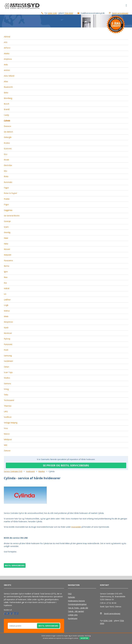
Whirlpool (8, 439)
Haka (6, 244)
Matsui (7, 311)
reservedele (76, 527)
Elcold (6, 160)
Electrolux (8, 165)
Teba (6, 395)
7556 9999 (69, 13)
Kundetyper (73, 618)
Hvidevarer (30, 471)
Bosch (7, 104)
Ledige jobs (73, 615)
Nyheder (71, 597)
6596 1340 (52, 13)
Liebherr (7, 300)
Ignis (6, 272)
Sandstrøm (8, 361)
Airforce (7, 48)
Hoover (7, 249)
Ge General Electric (12, 216)
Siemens (7, 383)
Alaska (7, 53)
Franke (7, 199)
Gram (6, 227)
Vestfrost (8, 417)
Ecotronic (8, 148)
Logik (6, 305)
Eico (6, 154)
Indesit (7, 288)
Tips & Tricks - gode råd (78, 608)
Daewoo (7, 126)
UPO (6, 411)
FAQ (70, 594)
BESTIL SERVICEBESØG (15, 565)
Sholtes (7, 378)
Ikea (6, 277)
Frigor (6, 204)
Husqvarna (8, 260)
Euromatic (8, 182)
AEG (6, 42)
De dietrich (8, 132)
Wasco (7, 434)
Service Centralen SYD (13, 471)
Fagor (6, 188)
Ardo (6, 65)
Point (6, 350)
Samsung (8, 356)
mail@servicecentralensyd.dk (93, 13)
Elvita (6, 176)
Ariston (7, 70)
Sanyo (6, 367)
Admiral (7, 37)
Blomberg (8, 98)
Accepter (84, 638)
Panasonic (8, 344)
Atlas (6, 81)
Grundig (7, 232)
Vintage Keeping (11, 423)
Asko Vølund (9, 76)
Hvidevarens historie (76, 601)
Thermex (8, 406)
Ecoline (7, 143)
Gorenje (7, 221)
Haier (6, 238)
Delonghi (8, 137)
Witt (6, 445)
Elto (5, 171)
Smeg (6, 389)
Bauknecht (8, 87)
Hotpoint (8, 255)
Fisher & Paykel (10, 193)
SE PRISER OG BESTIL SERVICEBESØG (66, 465)
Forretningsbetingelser (77, 604)
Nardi (6, 328)
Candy (6, 115)
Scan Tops (8, 372)
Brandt (7, 109)
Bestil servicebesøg (120, 13)
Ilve (5, 283)
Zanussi (7, 451)
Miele (6, 316)
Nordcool (8, 333)
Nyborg (7, 339)
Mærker (42, 471)
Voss (6, 428)
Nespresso (8, 322)
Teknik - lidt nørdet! (76, 611)
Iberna (7, 266)
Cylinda (7, 120)
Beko (6, 93)
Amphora (8, 59)
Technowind (9, 400)
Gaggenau (8, 210)
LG (5, 294)
